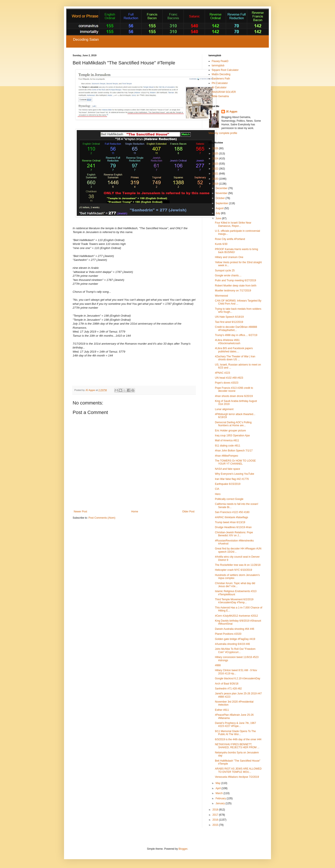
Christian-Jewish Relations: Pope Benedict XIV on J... (234, 534)
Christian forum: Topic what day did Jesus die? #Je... (235, 585)
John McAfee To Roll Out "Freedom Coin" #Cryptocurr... (235, 650)
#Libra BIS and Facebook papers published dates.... (234, 350)
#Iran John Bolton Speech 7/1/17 (234, 451)
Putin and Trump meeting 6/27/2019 (236, 280)
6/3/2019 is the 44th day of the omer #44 (238, 739)
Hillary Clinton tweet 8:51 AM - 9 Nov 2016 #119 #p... (236, 672)
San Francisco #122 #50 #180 (232, 512)
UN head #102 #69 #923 (229, 378)
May (218, 783)
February (221, 798)
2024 (216, 159)
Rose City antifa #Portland (230, 239)
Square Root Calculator (225, 70)
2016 (216, 820)
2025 (216, 154)
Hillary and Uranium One (229, 257)
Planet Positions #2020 (228, 634)
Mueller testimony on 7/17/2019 (233, 291)
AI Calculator (219, 87)
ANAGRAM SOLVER (224, 92)
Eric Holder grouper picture (230, 431)
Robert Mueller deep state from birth (236, 286)
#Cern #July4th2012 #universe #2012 (236, 616)
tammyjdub (218, 65)
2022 (216, 169)
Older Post (188, 512)
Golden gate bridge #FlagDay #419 (235, 639)
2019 (216, 184)
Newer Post (80, 512)
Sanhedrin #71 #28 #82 (228, 689)
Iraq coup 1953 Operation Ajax (232, 436)
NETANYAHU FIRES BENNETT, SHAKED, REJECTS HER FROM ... (237, 746)
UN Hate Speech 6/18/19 (229, 317)
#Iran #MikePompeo (226, 456)
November (222, 193)
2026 (216, 148)
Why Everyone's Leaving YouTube (235, 474)
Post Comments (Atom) (102, 518)
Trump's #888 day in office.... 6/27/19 (236, 335)
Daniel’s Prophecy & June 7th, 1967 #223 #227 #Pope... (236, 725)
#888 (218, 665)
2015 (216, 825)
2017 (216, 815)
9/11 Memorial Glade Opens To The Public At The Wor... (235, 733)
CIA (217, 489)
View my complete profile (223, 133)
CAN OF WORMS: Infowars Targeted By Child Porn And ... (238, 302)
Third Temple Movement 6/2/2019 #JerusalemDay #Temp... (234, 601)
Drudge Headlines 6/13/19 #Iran (233, 527)
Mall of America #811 (227, 440)
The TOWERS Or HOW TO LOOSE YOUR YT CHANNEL (235, 462)
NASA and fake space (228, 469)
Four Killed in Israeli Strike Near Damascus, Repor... (233, 224)
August (220, 208)
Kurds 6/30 (221, 244)
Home (135, 512)
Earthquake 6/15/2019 (228, 484)
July (218, 213)
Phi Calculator (220, 83)
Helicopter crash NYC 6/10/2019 (233, 570)
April (218, 788)
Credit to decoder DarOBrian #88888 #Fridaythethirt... (236, 328)
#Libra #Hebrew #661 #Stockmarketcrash (228, 342)
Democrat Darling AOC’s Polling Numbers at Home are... (233, 424)
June (219, 218)
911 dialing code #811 (228, 446)
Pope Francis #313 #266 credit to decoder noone (234, 389)
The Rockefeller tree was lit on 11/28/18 (238, 565)
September (222, 203)
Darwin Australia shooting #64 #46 (235, 629)
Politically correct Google (229, 499)
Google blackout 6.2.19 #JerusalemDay (238, 678)
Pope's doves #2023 (227, 383)
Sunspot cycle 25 (225, 271)
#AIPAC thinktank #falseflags (232, 517)
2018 (216, 810)
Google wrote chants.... (228, 275)
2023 (216, 164)
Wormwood (221, 296)
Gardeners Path (221, 79)
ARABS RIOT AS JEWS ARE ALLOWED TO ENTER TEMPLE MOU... (238, 770)
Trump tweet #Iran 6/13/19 (230, 522)
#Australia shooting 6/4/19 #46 (232, 644)
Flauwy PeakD (220, 61)
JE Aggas (232, 112)
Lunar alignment (224, 409)
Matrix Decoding (221, 74)
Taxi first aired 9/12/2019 (229, 322)
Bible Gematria (220, 96)
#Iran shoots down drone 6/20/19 (234, 396)
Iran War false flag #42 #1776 (232, 479)
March (220, 793)
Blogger (183, 849)
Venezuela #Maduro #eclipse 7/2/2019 (237, 777)
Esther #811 (222, 710)
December (222, 188)
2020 (216, 179)
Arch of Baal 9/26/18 (227, 684)
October (221, 198)
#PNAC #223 (222, 373)
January (221, 803)
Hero (218, 494)
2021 (216, 174)
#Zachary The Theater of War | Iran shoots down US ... (235, 358)
